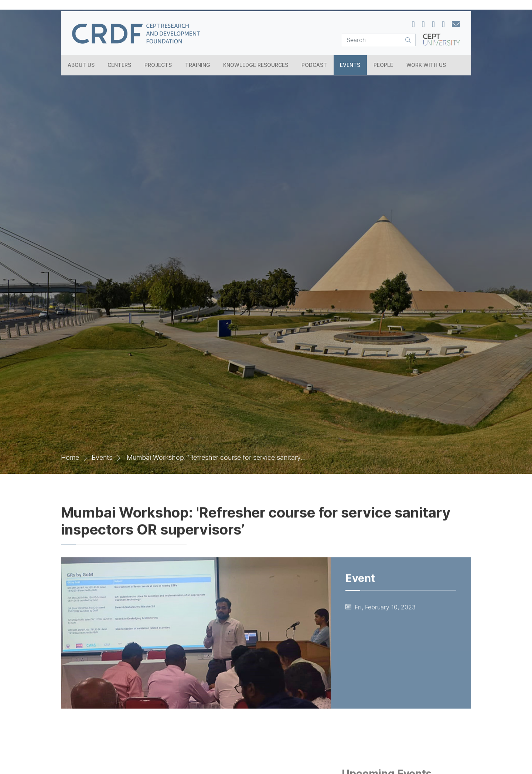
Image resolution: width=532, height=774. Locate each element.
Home (70, 457)
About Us (81, 65)
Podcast (314, 65)
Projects (158, 65)
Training (198, 65)
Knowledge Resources (256, 65)
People (383, 65)
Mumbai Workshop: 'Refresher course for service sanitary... (216, 457)
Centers (119, 65)
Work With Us (426, 65)
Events (350, 65)
